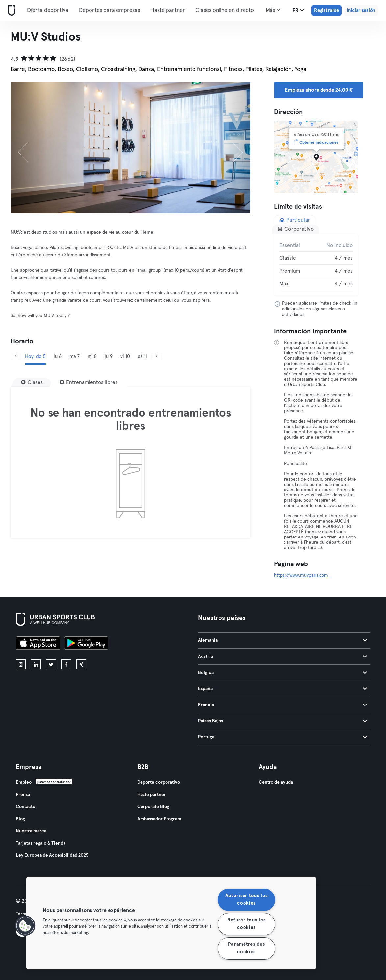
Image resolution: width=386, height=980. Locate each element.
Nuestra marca (31, 831)
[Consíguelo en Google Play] (86, 644)
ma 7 (75, 357)
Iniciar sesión (361, 10)
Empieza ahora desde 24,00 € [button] (319, 90)
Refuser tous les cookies (246, 924)
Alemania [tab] (283, 640)
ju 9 (109, 357)
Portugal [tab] (283, 737)
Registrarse (326, 10)
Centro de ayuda (276, 782)
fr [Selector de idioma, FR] (298, 10)
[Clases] (32, 382)
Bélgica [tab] (283, 673)
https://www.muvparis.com (301, 575)
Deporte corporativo (159, 782)
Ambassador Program (159, 819)
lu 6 (58, 357)
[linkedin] (36, 664)
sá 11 (143, 357)
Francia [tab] (283, 705)
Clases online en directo (225, 10)
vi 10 (125, 357)
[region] (171, 923)
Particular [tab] (295, 220)
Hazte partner (168, 10)
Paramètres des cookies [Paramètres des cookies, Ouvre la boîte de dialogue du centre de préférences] (246, 948)
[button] (25, 926)
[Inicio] (10, 11)
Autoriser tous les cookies (246, 900)
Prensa (23, 795)
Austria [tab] (283, 657)
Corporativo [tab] (296, 229)
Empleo (24, 782)
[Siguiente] (232, 148)
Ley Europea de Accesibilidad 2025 (52, 855)
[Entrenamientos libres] (89, 382)
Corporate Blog (153, 807)
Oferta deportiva (48, 10)
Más (273, 10)
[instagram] (21, 664)
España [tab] (283, 689)
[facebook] (66, 664)
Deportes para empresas (109, 10)
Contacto (26, 807)
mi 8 (92, 357)
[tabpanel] (316, 265)
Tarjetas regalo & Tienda (41, 843)
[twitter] (51, 664)
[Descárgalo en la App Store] (38, 644)
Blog (20, 819)
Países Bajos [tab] (283, 721)
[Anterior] (28, 148)
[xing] (81, 664)
